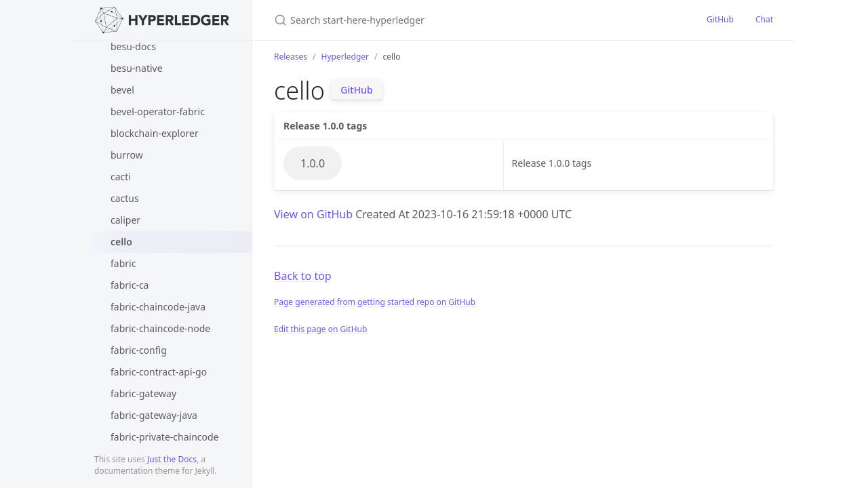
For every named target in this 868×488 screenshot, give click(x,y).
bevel (122, 90)
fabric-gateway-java (154, 415)
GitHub (720, 19)
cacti (121, 177)
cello (121, 242)
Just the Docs (172, 459)
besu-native (137, 68)
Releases (291, 57)
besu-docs (133, 46)
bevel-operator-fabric (158, 111)
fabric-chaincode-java (158, 307)
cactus (125, 198)
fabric (123, 263)
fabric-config (139, 350)
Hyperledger (345, 57)
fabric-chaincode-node (160, 328)
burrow (127, 155)
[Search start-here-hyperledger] (434, 20)
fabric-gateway (143, 393)
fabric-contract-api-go (159, 372)
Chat (764, 19)
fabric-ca (130, 285)
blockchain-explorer (155, 133)
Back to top (303, 276)
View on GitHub (315, 214)
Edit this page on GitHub (320, 329)
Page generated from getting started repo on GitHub (375, 302)
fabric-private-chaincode (165, 437)
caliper (125, 220)
